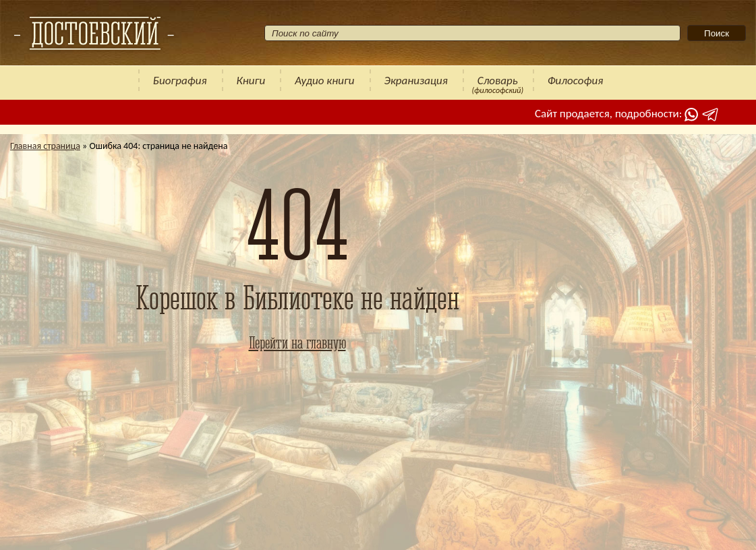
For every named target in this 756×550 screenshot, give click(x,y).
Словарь (498, 81)
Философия (576, 81)
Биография (180, 81)
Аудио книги (324, 81)
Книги (251, 81)
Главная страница (45, 146)
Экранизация (416, 81)
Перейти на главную (297, 342)
